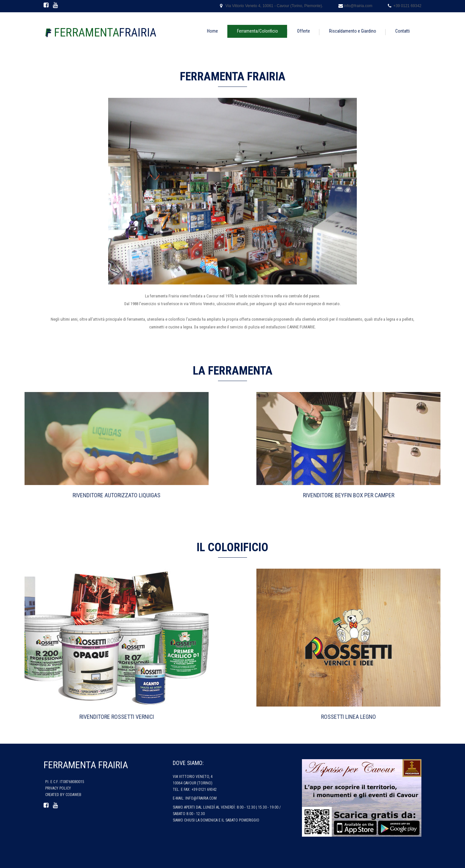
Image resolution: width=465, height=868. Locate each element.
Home (212, 31)
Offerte (304, 31)
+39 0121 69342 (407, 6)
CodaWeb (73, 795)
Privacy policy (58, 788)
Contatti (403, 31)
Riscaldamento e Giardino (353, 31)
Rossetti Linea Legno (431, 717)
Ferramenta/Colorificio (258, 31)
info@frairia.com (358, 6)
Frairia (105, 33)
